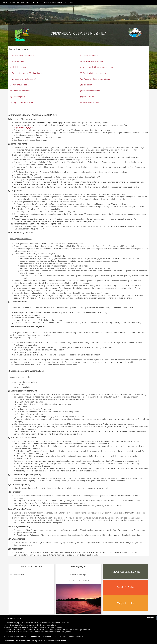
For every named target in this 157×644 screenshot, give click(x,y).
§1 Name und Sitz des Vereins (22, 55)
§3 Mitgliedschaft (17, 61)
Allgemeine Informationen (126, 572)
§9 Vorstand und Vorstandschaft (23, 79)
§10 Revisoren (86, 85)
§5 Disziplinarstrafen (18, 67)
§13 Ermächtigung (17, 97)
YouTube (48, 636)
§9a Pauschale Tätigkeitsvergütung (95, 79)
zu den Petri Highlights (78, 581)
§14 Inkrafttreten (87, 97)
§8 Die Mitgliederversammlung (93, 73)
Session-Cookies (56, 627)
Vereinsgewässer (43, 2)
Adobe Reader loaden (90, 103)
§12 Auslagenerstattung (90, 91)
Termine (13, 2)
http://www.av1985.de (23, 128)
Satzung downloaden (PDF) (21, 103)
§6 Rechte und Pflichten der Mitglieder (97, 67)
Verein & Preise (30, 2)
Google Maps (36, 636)
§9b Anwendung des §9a (20, 85)
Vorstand (20, 2)
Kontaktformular (56, 2)
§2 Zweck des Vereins (89, 55)
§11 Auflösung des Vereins (20, 91)
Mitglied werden (126, 603)
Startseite (5, 2)
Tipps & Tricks (68, 2)
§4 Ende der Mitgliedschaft (92, 61)
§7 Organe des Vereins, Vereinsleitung (26, 73)
